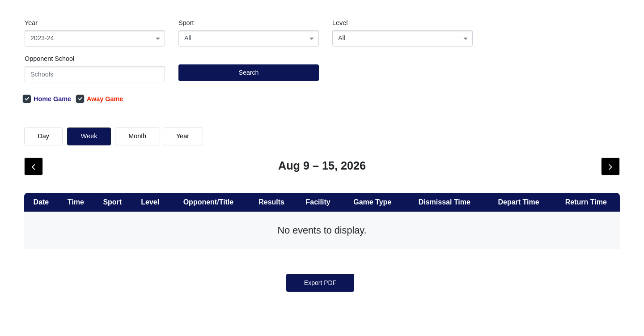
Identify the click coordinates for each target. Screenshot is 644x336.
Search (249, 72)
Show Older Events (337, 181)
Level (340, 23)
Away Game (99, 99)
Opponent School (49, 59)
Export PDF (320, 310)
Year (31, 23)
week (89, 136)
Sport (186, 23)
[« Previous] (305, 263)
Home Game (47, 99)
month (137, 136)
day (43, 136)
